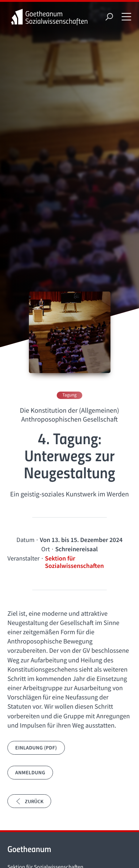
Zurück (29, 801)
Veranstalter (24, 558)
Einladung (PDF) (36, 748)
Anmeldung (30, 772)
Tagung (69, 395)
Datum (25, 540)
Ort (45, 549)
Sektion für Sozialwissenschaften (74, 562)
